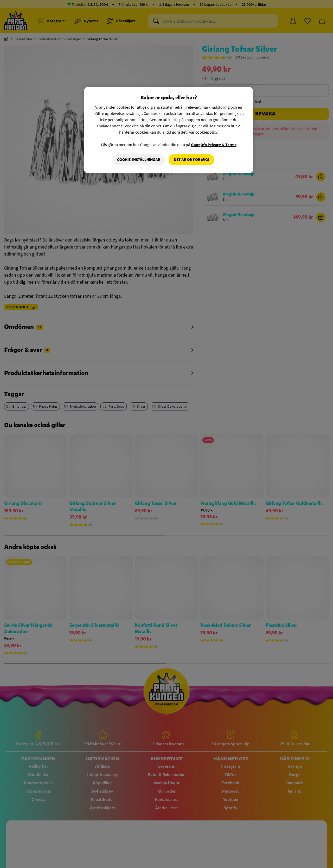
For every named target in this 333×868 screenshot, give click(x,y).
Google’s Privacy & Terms (214, 145)
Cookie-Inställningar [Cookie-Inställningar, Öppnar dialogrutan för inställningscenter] (139, 160)
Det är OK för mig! (191, 160)
